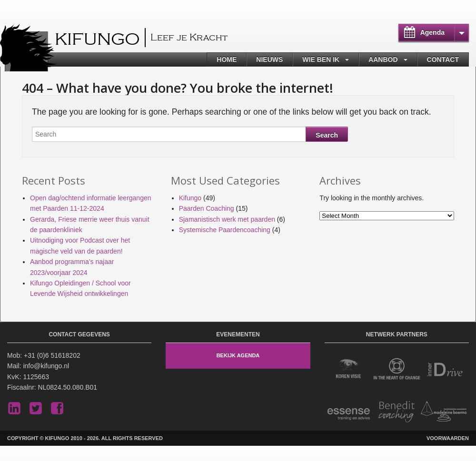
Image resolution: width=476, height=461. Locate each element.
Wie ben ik (321, 59)
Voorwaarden (448, 438)
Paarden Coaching (207, 208)
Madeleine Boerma (445, 412)
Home (227, 59)
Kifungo (97, 40)
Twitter (36, 408)
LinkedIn (14, 408)
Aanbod (383, 59)
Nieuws (269, 59)
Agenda (432, 32)
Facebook (57, 408)
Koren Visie (349, 368)
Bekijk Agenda (238, 355)
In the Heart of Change (397, 368)
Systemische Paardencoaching (225, 230)
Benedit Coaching (397, 412)
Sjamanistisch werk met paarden (227, 219)
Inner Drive (445, 368)
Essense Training (349, 412)
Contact (443, 59)
